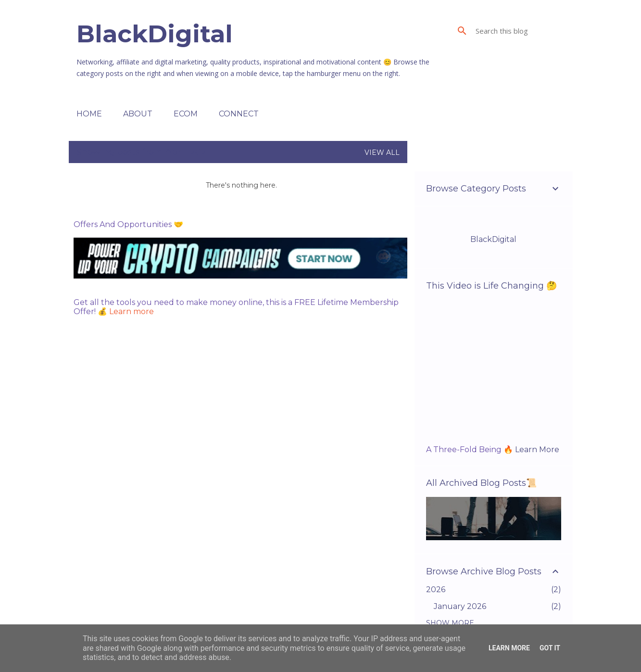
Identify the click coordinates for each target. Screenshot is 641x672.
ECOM (186, 114)
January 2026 (460, 606)
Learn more (132, 311)
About (138, 114)
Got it (550, 648)
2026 (436, 590)
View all (382, 152)
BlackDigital (155, 34)
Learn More (537, 450)
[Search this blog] (522, 31)
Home (89, 114)
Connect (239, 114)
